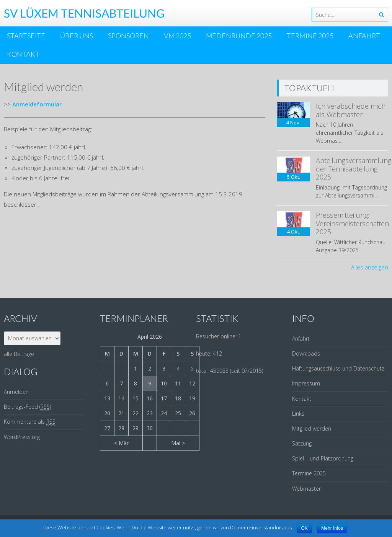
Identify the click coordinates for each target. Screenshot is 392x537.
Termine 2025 (310, 36)
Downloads (306, 353)
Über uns (77, 36)
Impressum (306, 383)
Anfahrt (364, 36)
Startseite (26, 36)
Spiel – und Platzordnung (323, 458)
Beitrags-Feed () (27, 407)
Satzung (302, 443)
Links (298, 414)
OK (304, 528)
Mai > (178, 443)
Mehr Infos (332, 528)
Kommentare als (30, 422)
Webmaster (306, 489)
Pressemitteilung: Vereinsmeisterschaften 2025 (352, 223)
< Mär (121, 443)
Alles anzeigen (370, 267)
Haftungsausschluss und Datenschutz (338, 368)
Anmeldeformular (37, 104)
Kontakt (23, 54)
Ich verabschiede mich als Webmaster (351, 110)
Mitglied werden (312, 428)
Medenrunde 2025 (239, 36)
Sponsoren (128, 36)
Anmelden (16, 392)
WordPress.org (22, 437)
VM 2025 (177, 36)
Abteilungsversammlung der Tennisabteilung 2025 (354, 169)
